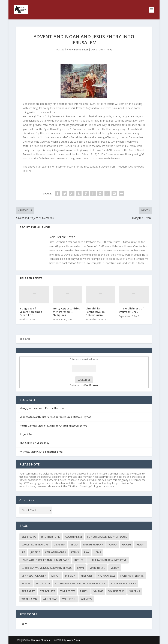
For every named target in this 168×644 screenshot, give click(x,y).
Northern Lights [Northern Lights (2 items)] (132, 576)
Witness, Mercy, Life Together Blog (41, 452)
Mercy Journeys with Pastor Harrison (42, 408)
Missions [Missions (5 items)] (87, 576)
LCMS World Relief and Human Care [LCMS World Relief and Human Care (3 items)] (45, 560)
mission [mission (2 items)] (70, 576)
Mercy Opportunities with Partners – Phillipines (66, 312)
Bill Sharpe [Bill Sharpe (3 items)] (29, 537)
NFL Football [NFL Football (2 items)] (106, 576)
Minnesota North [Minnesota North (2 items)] (34, 576)
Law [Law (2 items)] (87, 552)
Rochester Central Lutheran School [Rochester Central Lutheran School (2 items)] (80, 583)
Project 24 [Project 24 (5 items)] (43, 583)
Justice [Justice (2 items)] (35, 552)
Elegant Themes (40, 640)
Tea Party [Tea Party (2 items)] (28, 591)
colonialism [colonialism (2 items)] (74, 537)
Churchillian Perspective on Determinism (95, 312)
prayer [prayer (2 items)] (26, 583)
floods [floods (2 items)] (127, 544)
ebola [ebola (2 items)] (74, 544)
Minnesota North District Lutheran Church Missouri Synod (55, 417)
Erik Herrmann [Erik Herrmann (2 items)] (93, 544)
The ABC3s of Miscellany (34, 443)
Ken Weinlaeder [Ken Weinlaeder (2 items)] (56, 552)
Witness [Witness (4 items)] (86, 599)
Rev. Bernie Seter (78, 49)
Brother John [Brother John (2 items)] (51, 537)
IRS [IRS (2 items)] (23, 552)
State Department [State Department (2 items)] (123, 583)
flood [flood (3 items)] (113, 544)
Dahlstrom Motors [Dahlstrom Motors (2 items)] (35, 544)
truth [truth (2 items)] (84, 591)
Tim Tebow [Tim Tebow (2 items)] (67, 591)
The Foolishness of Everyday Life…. (131, 310)
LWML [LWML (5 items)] (81, 568)
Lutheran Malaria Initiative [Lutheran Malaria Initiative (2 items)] (108, 560)
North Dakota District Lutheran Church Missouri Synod (53, 426)
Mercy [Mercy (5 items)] (115, 568)
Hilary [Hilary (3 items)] (141, 544)
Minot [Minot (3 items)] (56, 576)
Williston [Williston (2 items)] (69, 599)
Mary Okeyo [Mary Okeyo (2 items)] (97, 568)
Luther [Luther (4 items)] (79, 560)
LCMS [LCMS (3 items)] (98, 552)
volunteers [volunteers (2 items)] (116, 591)
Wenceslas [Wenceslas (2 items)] (50, 599)
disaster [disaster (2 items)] (59, 544)
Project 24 (25, 434)
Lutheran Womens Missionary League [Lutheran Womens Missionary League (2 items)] (47, 568)
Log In (23, 623)
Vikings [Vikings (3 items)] (98, 591)
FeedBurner (91, 385)
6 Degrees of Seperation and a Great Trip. (31, 312)
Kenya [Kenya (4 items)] (75, 552)
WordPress (73, 640)
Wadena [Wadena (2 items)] (135, 591)
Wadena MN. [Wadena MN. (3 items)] (30, 599)
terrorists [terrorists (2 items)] (47, 591)
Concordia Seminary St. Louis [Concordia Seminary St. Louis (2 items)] (107, 537)
